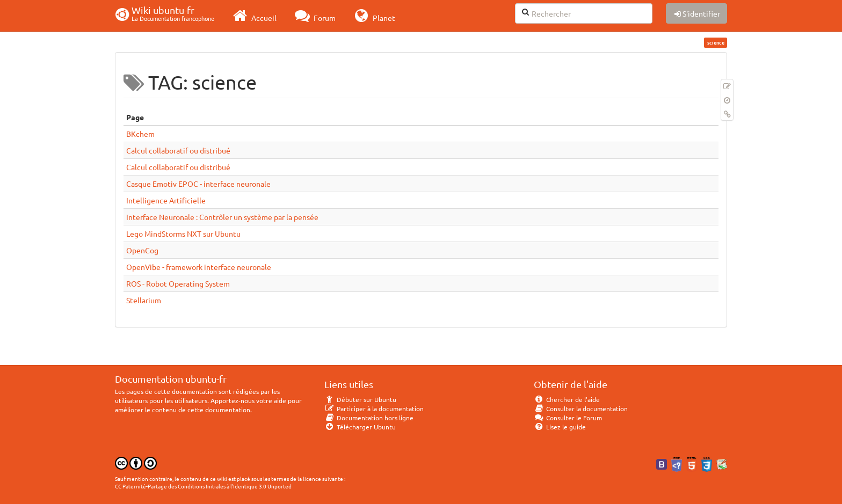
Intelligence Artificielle (166, 200)
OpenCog (142, 250)
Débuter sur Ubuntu (360, 399)
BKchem (140, 134)
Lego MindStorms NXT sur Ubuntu (183, 233)
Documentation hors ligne (369, 418)
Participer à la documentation (374, 408)
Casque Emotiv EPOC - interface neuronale (198, 184)
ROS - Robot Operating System (178, 283)
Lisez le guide (560, 427)
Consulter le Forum (568, 418)
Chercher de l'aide (567, 399)
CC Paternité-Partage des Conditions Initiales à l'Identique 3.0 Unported (203, 486)
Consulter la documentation (581, 408)
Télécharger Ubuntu (360, 427)
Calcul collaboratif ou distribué (178, 150)
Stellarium (144, 300)
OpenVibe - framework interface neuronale (199, 267)
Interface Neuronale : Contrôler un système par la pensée (222, 217)
